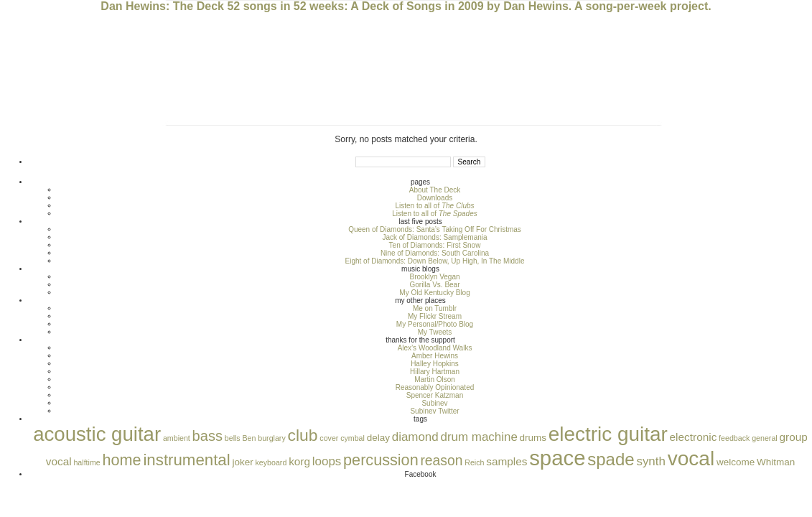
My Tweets (435, 332)
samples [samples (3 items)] (507, 461)
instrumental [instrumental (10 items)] (186, 460)
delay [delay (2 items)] (378, 438)
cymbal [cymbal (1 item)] (353, 438)
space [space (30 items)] (557, 458)
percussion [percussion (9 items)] (381, 460)
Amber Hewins (435, 356)
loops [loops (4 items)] (327, 461)
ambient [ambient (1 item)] (177, 438)
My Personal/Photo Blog (435, 324)
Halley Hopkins (435, 364)
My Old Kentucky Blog (434, 293)
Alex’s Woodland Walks (435, 348)
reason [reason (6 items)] (441, 461)
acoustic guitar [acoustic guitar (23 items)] (97, 434)
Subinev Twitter (434, 411)
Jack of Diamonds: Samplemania (434, 237)
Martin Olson (435, 379)
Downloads (435, 198)
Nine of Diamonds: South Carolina (435, 253)
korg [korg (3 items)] (299, 461)
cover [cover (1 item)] (329, 438)
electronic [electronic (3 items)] (694, 437)
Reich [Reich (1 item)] (474, 462)
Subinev (434, 403)
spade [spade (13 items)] (611, 459)
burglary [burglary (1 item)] (272, 438)
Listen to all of (434, 206)
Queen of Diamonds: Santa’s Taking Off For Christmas (435, 229)
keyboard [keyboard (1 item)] (271, 462)
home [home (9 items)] (122, 460)
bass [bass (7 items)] (207, 436)
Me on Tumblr (435, 308)
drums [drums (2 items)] (533, 438)
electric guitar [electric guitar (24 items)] (608, 434)
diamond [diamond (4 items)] (415, 437)
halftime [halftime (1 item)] (87, 462)
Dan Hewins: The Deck (162, 6)
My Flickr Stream (435, 316)
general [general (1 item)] (765, 438)
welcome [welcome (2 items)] (736, 462)
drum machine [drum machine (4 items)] (479, 437)
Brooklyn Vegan (434, 277)
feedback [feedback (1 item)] (734, 438)
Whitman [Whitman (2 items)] (776, 462)
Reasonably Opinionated (435, 387)
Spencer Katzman (435, 395)
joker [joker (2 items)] (242, 462)
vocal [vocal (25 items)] (691, 458)
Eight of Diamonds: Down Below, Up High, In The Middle (435, 261)
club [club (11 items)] (303, 435)
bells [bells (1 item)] (233, 438)
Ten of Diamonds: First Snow (435, 245)
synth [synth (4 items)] (650, 461)
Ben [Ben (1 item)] (249, 438)
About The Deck (435, 190)
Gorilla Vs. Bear (434, 285)
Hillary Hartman (435, 372)
